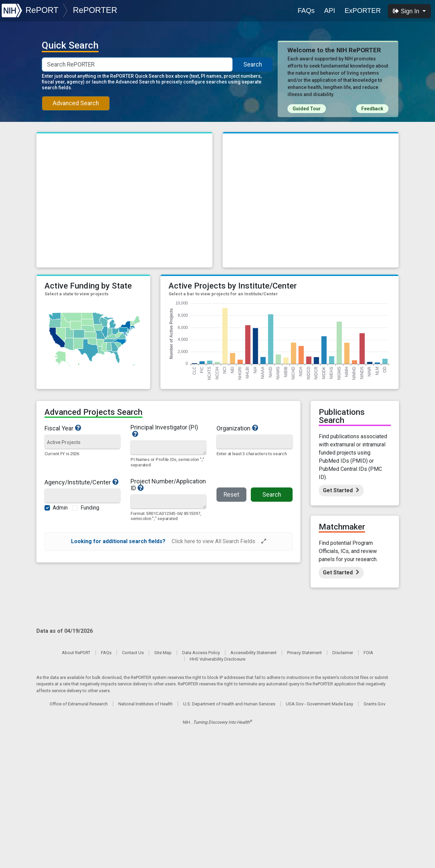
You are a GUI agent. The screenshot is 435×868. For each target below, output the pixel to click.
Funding (90, 508)
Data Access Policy (201, 653)
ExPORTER (363, 11)
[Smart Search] (137, 64)
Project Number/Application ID (168, 485)
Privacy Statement (304, 653)
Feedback (372, 109)
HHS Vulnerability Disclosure (217, 659)
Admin (60, 508)
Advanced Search (76, 103)
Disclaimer (343, 653)
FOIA (368, 653)
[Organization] (254, 442)
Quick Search (70, 45)
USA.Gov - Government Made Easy (319, 704)
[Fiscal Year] (82, 442)
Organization (253, 428)
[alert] (169, 541)
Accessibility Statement (254, 653)
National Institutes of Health (145, 704)
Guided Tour (307, 109)
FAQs (306, 11)
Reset (231, 495)
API (330, 11)
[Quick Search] (168, 447)
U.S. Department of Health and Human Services (229, 704)
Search (253, 64)
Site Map (163, 653)
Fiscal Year (82, 428)
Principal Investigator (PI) (168, 431)
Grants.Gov (375, 704)
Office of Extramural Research (79, 704)
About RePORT (76, 653)
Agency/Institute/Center (82, 482)
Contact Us (133, 653)
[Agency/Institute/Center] (82, 496)
